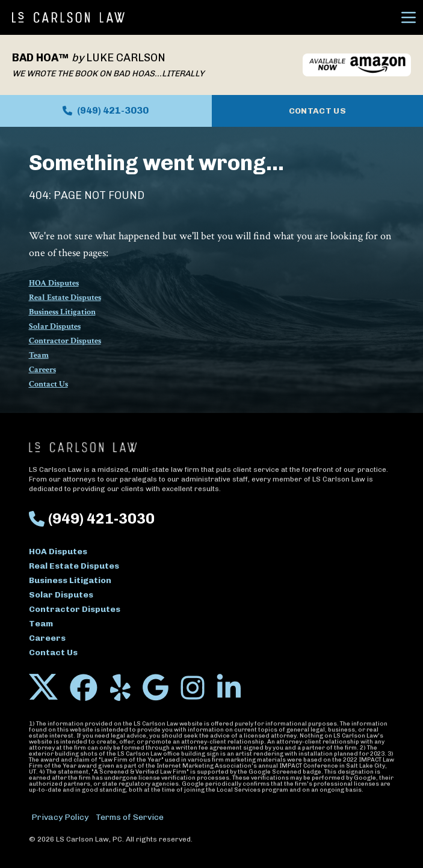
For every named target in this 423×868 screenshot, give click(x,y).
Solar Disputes (55, 326)
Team (39, 355)
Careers (42, 370)
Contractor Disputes (65, 341)
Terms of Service (130, 817)
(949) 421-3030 (106, 110)
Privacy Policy (60, 817)
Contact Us (318, 111)
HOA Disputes (54, 283)
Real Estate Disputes (65, 298)
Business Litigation (62, 312)
